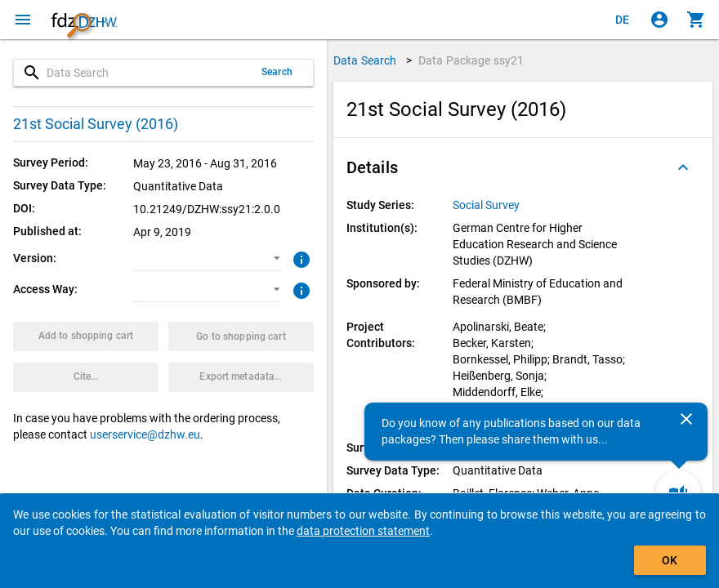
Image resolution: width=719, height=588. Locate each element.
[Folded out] (683, 167)
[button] (206, 259)
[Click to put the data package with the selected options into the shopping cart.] (86, 336)
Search (277, 72)
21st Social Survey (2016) (96, 124)
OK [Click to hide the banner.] (670, 560)
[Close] (686, 419)
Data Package (471, 60)
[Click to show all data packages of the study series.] (487, 205)
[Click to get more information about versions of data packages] (299, 258)
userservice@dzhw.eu (145, 434)
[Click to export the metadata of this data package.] (241, 377)
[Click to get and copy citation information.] (86, 377)
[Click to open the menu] (23, 20)
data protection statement (363, 531)
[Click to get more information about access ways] (299, 289)
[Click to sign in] (659, 20)
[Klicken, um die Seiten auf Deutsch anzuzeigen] (623, 20)
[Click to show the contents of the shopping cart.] (696, 20)
